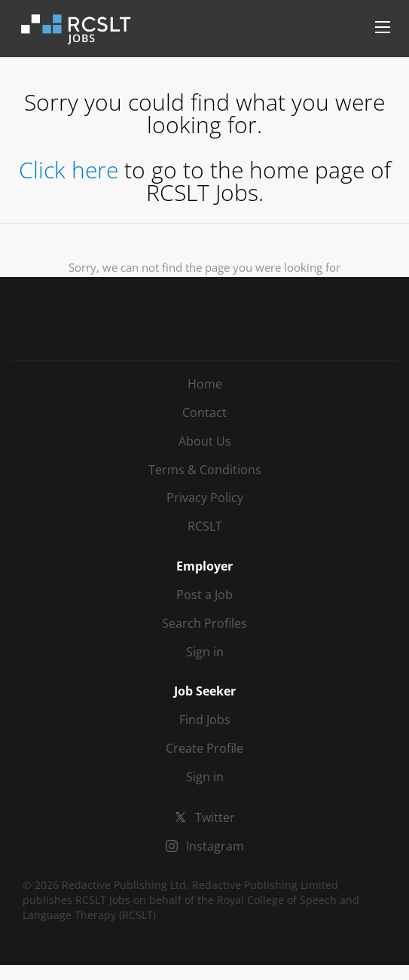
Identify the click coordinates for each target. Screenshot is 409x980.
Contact (204, 412)
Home (205, 384)
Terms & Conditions (205, 470)
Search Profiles (204, 623)
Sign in (205, 652)
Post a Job (204, 595)
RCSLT (205, 526)
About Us (205, 441)
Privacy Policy (205, 498)
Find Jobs (205, 720)
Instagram (215, 846)
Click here (69, 170)
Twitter (215, 817)
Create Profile (204, 748)
